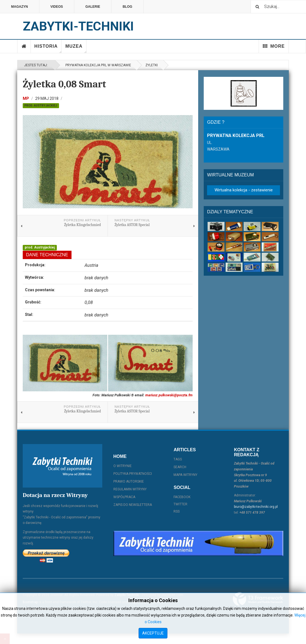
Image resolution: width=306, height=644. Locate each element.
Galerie (93, 7)
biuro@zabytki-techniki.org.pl (256, 507)
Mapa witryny (185, 475)
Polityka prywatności (133, 474)
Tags (178, 459)
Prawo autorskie (129, 481)
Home (24, 46)
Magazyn (20, 7)
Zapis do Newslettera (133, 505)
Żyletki (152, 65)
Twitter (180, 504)
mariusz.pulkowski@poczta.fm (169, 395)
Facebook (182, 497)
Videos (57, 7)
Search (180, 467)
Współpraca (124, 497)
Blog (127, 7)
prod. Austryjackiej (41, 106)
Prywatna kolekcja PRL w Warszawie (97, 65)
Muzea (76, 48)
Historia (48, 48)
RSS (177, 511)
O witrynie (123, 466)
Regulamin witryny (130, 489)
